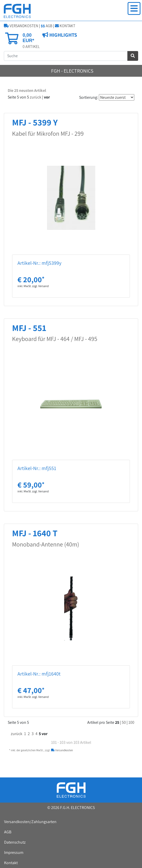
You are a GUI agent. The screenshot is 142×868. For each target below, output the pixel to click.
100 (131, 722)
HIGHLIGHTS (63, 35)
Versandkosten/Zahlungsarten (30, 822)
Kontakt (11, 863)
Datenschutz (15, 842)
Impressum (14, 852)
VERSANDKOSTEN (21, 26)
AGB (47, 26)
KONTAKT (65, 26)
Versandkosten (62, 750)
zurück (36, 97)
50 (124, 722)
